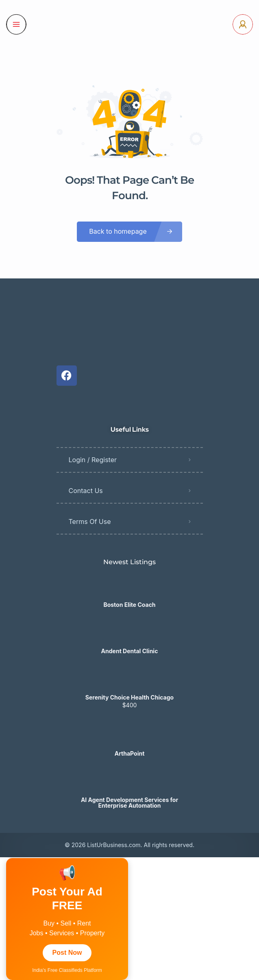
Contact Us (86, 491)
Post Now (67, 953)
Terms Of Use (90, 522)
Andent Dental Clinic (130, 651)
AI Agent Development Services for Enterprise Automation (129, 803)
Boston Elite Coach (129, 605)
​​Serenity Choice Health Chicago (129, 698)
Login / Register (93, 460)
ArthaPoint (130, 754)
